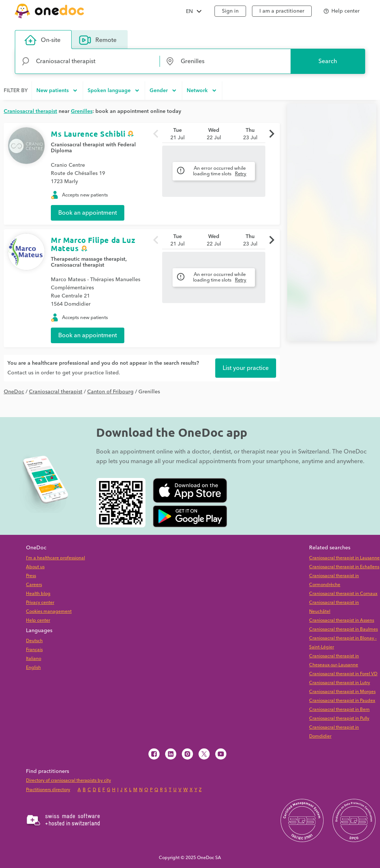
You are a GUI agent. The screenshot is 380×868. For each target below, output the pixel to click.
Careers (34, 585)
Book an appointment (88, 213)
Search (328, 61)
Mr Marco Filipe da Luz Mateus (93, 244)
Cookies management (49, 612)
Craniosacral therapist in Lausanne (344, 558)
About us (35, 567)
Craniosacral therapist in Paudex (342, 701)
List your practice (246, 368)
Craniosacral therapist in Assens (342, 620)
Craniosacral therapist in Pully (339, 719)
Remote (98, 40)
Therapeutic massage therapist (88, 259)
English (33, 668)
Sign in (230, 11)
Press (31, 576)
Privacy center (40, 603)
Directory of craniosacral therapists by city (68, 781)
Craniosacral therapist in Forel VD (343, 674)
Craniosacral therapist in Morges (342, 692)
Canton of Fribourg (110, 392)
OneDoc (14, 392)
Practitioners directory (48, 790)
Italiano (34, 659)
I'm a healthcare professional (55, 558)
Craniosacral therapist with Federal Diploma (93, 148)
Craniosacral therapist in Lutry (340, 683)
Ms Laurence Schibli (88, 134)
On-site (42, 40)
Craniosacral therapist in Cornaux (343, 594)
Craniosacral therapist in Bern (339, 710)
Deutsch (34, 641)
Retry (241, 174)
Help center (38, 620)
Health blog (38, 594)
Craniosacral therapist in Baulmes (343, 629)
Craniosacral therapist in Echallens (344, 567)
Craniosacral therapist (78, 265)
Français (34, 650)
